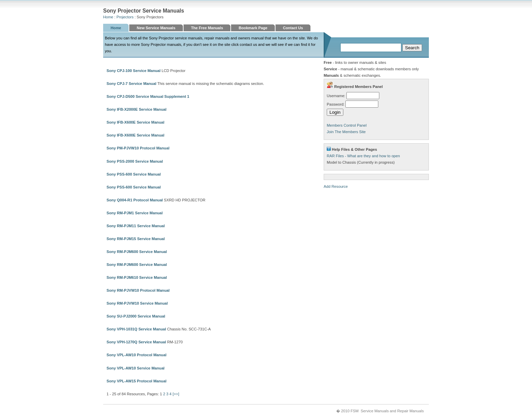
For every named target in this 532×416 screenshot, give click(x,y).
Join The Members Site (346, 132)
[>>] (176, 394)
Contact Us (293, 28)
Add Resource (336, 186)
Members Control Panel (347, 125)
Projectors (125, 17)
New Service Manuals (156, 28)
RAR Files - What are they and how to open (363, 156)
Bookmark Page (253, 28)
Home (108, 17)
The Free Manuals (207, 28)
